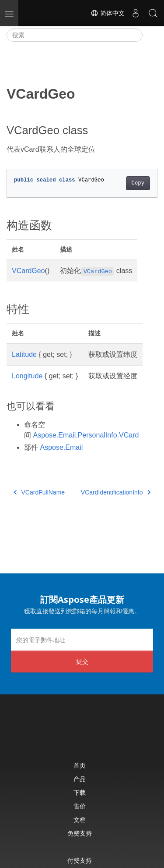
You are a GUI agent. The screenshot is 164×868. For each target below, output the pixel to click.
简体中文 (108, 13)
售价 (80, 806)
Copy (138, 183)
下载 (80, 792)
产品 (80, 779)
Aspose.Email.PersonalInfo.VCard (86, 435)
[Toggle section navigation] (150, 35)
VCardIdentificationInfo (116, 492)
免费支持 (80, 833)
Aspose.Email (61, 447)
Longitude (27, 376)
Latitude (24, 354)
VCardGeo (28, 271)
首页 (80, 765)
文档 (80, 820)
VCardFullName (39, 492)
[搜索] (75, 35)
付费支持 (80, 860)
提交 (82, 661)
